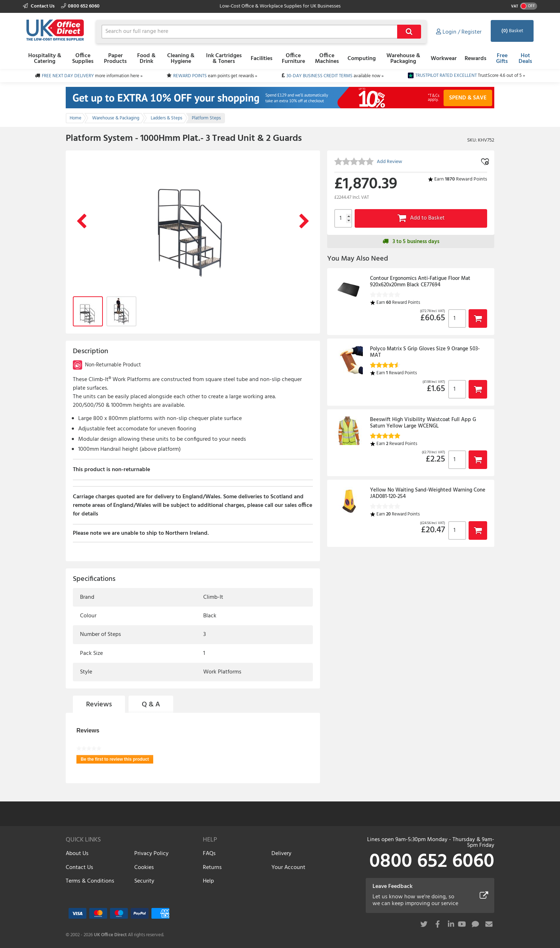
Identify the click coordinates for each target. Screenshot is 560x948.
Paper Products (115, 59)
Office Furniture (293, 59)
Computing (362, 59)
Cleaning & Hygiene (181, 59)
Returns (212, 868)
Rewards (476, 59)
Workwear (444, 59)
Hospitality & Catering (45, 59)
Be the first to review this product (117, 760)
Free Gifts (502, 59)
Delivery (281, 854)
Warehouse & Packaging (403, 59)
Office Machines (327, 59)
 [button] (478, 318)
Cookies (144, 868)
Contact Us (39, 6)
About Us (77, 854)
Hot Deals (525, 59)
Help (208, 881)
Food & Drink (146, 59)
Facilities (262, 59)
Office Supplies (83, 59)
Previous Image (81, 222)
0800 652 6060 (80, 6)
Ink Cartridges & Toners (224, 59)
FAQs (209, 854)
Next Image (304, 222)
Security (144, 881)
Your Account (288, 868)
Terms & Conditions (90, 881)
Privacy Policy (151, 854)
